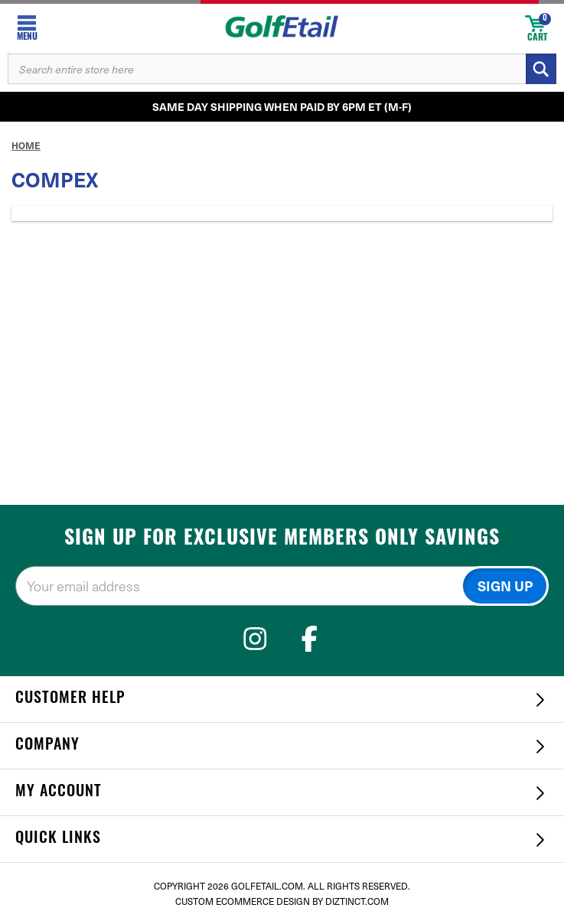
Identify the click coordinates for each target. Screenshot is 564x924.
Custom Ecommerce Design (243, 901)
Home (26, 145)
